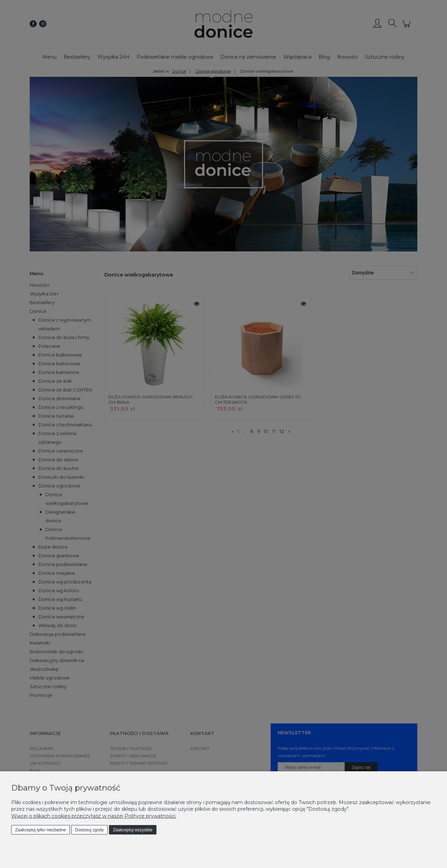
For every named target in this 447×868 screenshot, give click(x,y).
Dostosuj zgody (89, 830)
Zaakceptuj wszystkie (133, 830)
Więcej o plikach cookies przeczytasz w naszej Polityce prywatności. (94, 816)
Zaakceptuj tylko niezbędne (40, 830)
